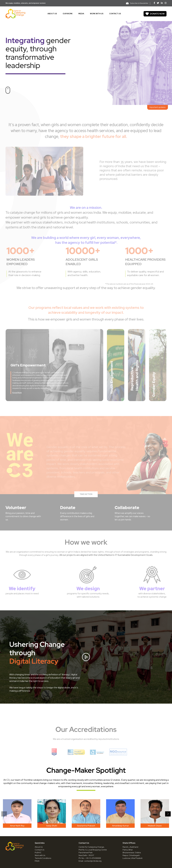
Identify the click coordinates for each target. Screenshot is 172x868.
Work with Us (40, 855)
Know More (17, 397)
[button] (168, 814)
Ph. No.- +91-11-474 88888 (90, 858)
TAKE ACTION (86, 499)
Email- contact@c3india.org (90, 861)
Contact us (115, 14)
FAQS (37, 861)
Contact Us (39, 850)
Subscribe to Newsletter (137, 3)
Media (81, 14)
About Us (39, 847)
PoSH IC (38, 853)
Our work (68, 14)
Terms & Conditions (43, 858)
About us (52, 14)
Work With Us (97, 14)
